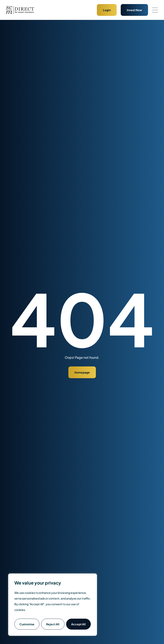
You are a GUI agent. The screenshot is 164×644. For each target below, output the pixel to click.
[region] (53, 605)
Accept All (78, 624)
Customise (27, 624)
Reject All (53, 624)
